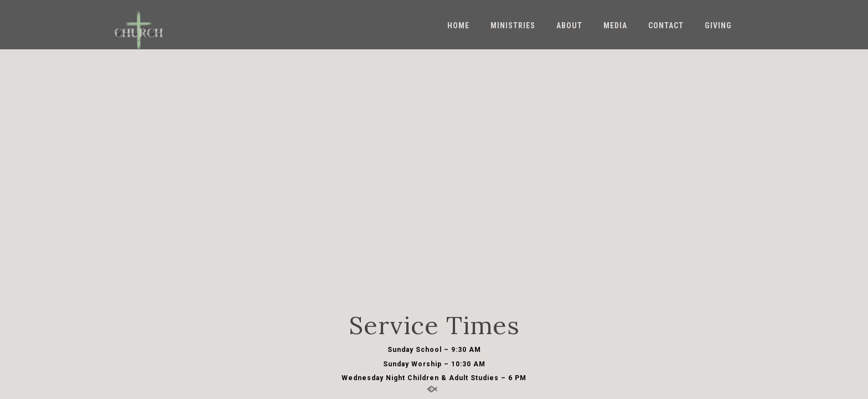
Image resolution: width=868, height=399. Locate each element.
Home (458, 25)
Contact (666, 25)
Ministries (513, 25)
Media (615, 25)
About (569, 25)
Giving (718, 25)
